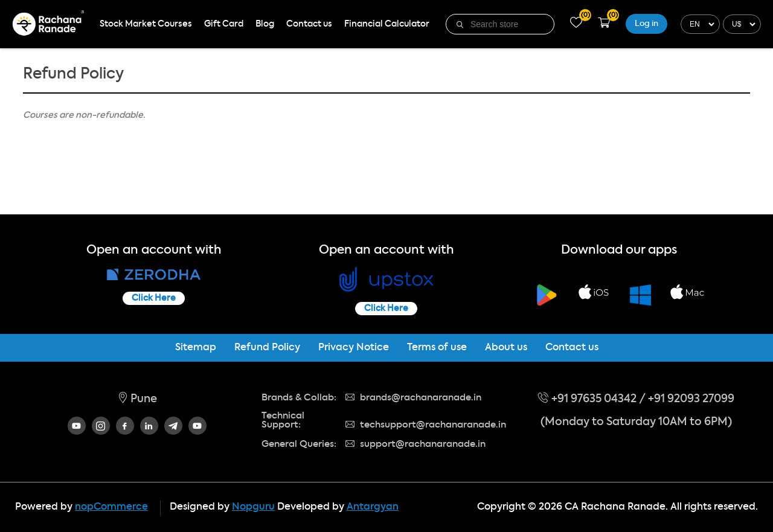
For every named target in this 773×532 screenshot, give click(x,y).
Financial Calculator (387, 24)
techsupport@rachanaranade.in (426, 425)
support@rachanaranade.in (415, 444)
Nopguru (253, 507)
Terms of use (437, 348)
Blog (265, 24)
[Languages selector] (699, 24)
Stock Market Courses (146, 24)
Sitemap (196, 348)
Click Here (154, 298)
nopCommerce (111, 507)
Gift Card (224, 24)
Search (460, 25)
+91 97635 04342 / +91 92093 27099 (636, 399)
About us (506, 348)
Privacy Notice (354, 348)
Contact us (309, 24)
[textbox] (508, 24)
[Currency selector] (740, 24)
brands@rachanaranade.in (413, 398)
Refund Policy (267, 348)
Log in (646, 24)
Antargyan (373, 507)
